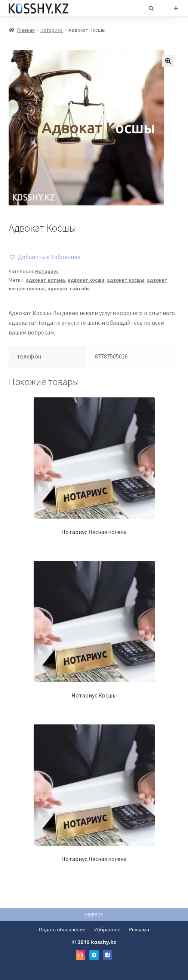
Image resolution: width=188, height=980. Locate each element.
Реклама (139, 929)
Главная (26, 30)
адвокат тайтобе (69, 288)
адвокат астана (45, 280)
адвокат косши (86, 280)
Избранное (107, 929)
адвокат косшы (126, 280)
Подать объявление (62, 929)
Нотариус (52, 30)
